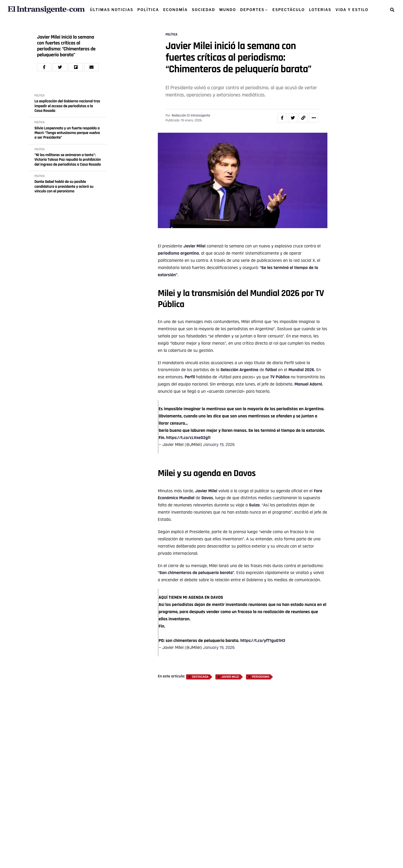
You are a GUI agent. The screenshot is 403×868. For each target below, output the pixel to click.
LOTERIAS (320, 10)
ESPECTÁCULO (289, 10)
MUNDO (228, 10)
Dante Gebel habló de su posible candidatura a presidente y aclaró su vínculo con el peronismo (64, 187)
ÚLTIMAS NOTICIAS (112, 10)
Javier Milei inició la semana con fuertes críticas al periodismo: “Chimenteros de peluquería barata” (66, 46)
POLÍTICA (148, 10)
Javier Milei (195, 246)
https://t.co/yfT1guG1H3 (263, 641)
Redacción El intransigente (191, 115)
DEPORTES (252, 10)
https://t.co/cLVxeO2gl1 (189, 438)
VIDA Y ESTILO (352, 10)
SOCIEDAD (203, 10)
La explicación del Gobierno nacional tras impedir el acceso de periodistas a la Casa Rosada (67, 106)
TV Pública (280, 377)
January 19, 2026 (219, 445)
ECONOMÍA (176, 10)
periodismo (169, 253)
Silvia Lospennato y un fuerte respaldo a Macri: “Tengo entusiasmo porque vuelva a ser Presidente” (67, 133)
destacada (200, 677)
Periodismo (260, 677)
